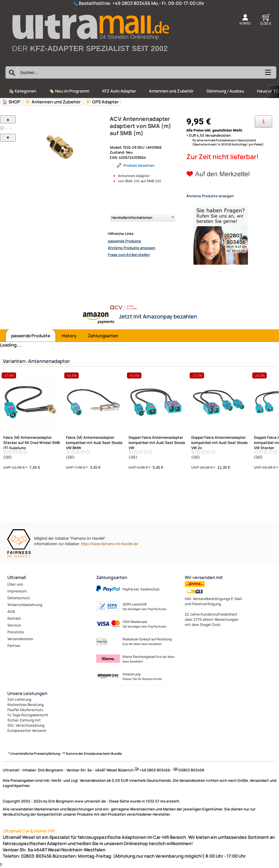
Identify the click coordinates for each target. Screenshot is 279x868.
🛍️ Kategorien (22, 91)
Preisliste (16, 632)
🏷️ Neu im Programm (69, 91)
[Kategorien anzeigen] (268, 74)
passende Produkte (125, 241)
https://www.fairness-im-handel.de (110, 544)
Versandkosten (20, 639)
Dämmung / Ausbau (225, 91)
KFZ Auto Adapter (119, 91)
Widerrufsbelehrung (25, 605)
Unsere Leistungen (27, 693)
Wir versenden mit (204, 577)
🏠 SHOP (11, 102)
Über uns (15, 584)
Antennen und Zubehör (171, 91)
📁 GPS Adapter (102, 102)
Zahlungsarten (103, 336)
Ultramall (17, 577)
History (69, 336)
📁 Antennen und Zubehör (53, 102)
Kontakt (14, 618)
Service (14, 625)
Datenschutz (19, 598)
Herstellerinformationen (132, 217)
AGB (11, 612)
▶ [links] (273, 91)
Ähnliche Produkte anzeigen (132, 248)
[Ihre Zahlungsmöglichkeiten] (263, 122)
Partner (14, 646)
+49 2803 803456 (131, 3)
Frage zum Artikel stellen (129, 255)
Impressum (17, 591)
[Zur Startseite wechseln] (90, 61)
